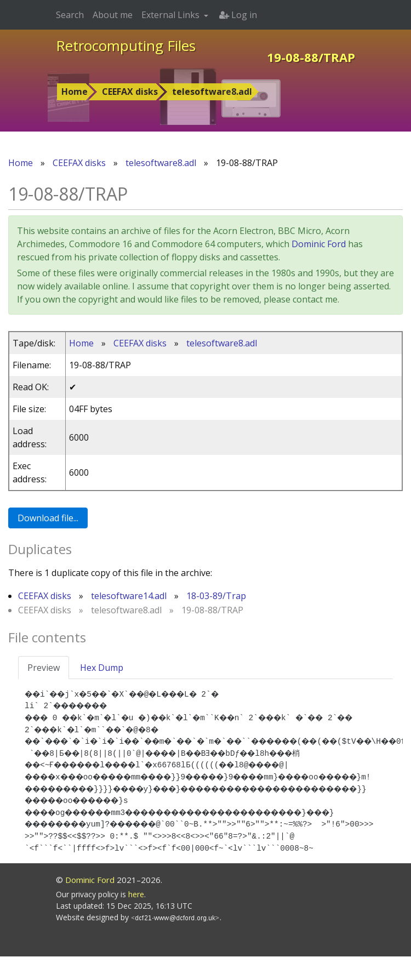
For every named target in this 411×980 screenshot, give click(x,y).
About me (113, 15)
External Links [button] (172, 15)
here (136, 918)
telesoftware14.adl (129, 596)
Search (70, 15)
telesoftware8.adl (212, 92)
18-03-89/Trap (216, 596)
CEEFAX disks (130, 92)
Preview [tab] (44, 668)
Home (75, 92)
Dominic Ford (319, 244)
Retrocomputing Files (126, 45)
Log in (238, 15)
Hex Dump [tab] (102, 668)
